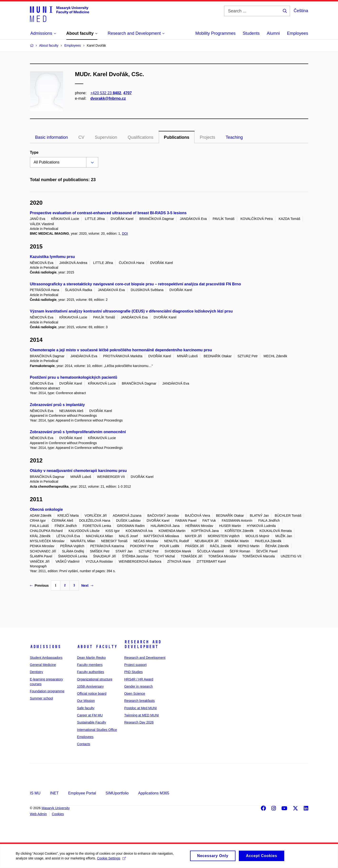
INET (54, 793)
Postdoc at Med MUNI (140, 708)
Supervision (106, 137)
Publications (177, 137)
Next (87, 585)
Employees (297, 33)
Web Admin (38, 814)
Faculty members (90, 665)
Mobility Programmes (215, 33)
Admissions (45, 647)
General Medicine (43, 665)
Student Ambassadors (46, 658)
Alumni (273, 33)
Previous (39, 585)
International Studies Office (97, 730)
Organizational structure (95, 679)
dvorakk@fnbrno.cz (108, 98)
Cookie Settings (112, 861)
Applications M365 (154, 793)
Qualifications (141, 137)
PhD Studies (133, 672)
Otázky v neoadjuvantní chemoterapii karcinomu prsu (78, 471)
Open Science (135, 694)
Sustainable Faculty (92, 722)
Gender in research (138, 686)
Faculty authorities (91, 672)
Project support (135, 665)
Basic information (52, 137)
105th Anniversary (90, 686)
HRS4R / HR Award (139, 679)
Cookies (58, 814)
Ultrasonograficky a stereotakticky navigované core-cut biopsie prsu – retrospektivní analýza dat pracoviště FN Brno (135, 284)
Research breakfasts (139, 701)
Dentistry (37, 672)
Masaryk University (56, 808)
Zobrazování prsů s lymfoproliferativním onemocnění (78, 432)
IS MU (35, 793)
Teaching (234, 137)
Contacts (84, 744)
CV (81, 137)
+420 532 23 (106, 93)
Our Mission (86, 701)
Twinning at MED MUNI (141, 715)
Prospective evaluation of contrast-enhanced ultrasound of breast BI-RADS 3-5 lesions (108, 213)
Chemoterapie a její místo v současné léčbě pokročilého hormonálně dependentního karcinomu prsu (121, 350)
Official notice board (92, 694)
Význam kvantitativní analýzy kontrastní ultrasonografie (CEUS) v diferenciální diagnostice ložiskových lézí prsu (131, 311)
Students (251, 33)
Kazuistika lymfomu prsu (52, 257)
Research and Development (143, 644)
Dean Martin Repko (91, 658)
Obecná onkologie (47, 509)
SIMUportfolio (117, 793)
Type (34, 152)
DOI (125, 233)
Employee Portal (82, 793)
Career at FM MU (90, 715)
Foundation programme (47, 691)
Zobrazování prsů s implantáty (57, 405)
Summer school (42, 698)
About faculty (97, 647)
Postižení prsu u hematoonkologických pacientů (74, 377)
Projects (208, 137)
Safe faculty (86, 708)
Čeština (301, 11)
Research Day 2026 (139, 722)
